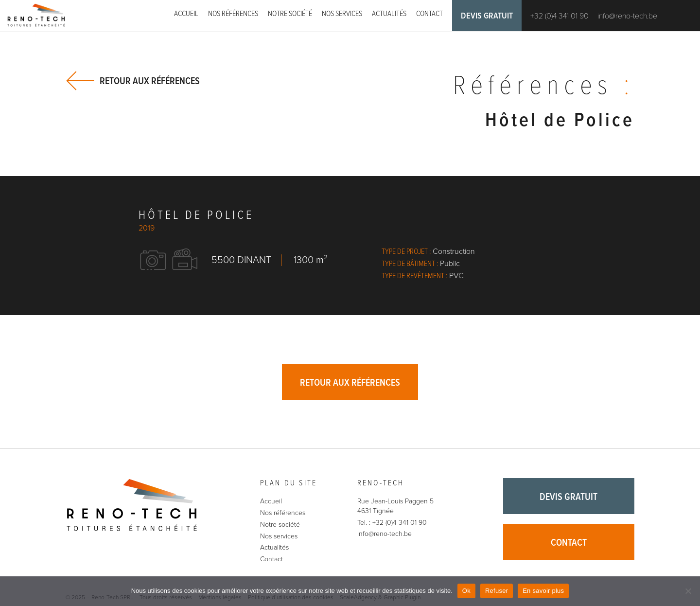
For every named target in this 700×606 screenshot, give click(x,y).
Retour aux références (150, 81)
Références (544, 87)
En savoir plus (543, 591)
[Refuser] (688, 591)
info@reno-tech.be (627, 16)
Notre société (290, 14)
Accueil (186, 14)
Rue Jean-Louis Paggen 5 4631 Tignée (395, 506)
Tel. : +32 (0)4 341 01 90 (392, 523)
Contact (429, 14)
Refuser (497, 591)
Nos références (233, 14)
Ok (466, 591)
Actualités (389, 14)
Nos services (342, 14)
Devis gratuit (487, 16)
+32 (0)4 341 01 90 (560, 16)
